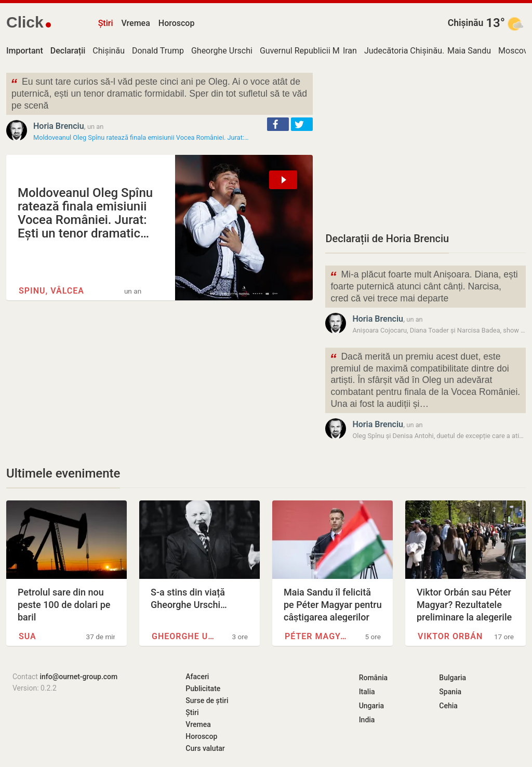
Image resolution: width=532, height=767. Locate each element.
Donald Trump (158, 51)
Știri (106, 23)
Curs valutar (205, 748)
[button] (278, 124)
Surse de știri (207, 700)
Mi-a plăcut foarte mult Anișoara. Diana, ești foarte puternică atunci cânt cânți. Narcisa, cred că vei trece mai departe (423, 286)
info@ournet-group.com (78, 677)
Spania (450, 692)
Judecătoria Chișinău (403, 51)
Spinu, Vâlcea (51, 291)
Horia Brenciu (59, 126)
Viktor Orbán (450, 636)
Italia (367, 692)
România (373, 678)
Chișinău (466, 23)
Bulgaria (453, 678)
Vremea (135, 23)
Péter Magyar (318, 636)
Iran (350, 51)
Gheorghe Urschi (222, 51)
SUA (28, 636)
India (367, 720)
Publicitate (203, 689)
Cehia (448, 706)
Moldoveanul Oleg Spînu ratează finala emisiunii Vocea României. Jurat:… (141, 137)
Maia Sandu (469, 51)
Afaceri (197, 677)
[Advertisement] (425, 146)
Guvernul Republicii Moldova (312, 51)
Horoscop (177, 23)
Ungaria (372, 706)
